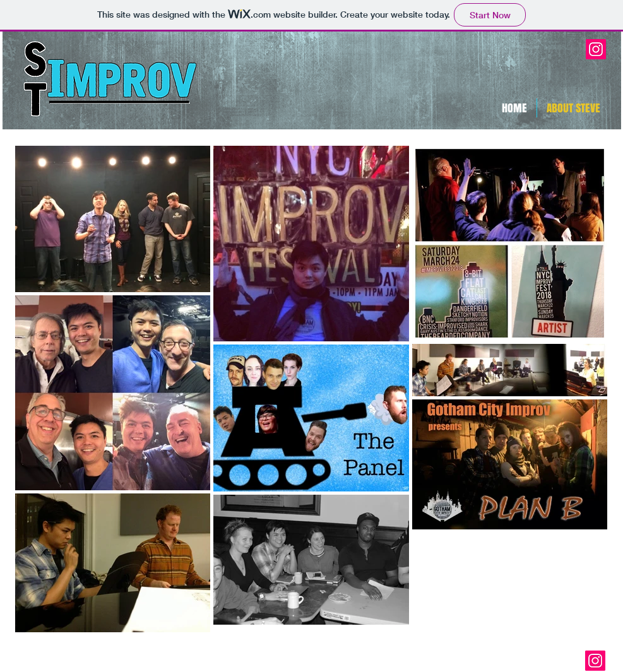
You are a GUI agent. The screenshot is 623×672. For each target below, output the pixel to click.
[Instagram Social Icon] (596, 49)
